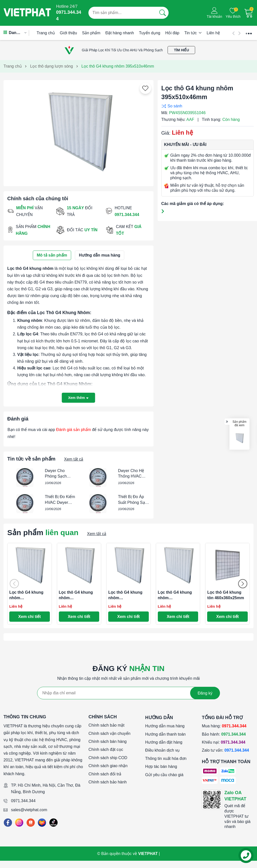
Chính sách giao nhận (108, 766)
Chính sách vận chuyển (109, 733)
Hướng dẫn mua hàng (165, 726)
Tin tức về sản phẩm (31, 459)
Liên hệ (213, 33)
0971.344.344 (23, 801)
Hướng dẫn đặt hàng (164, 742)
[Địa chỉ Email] (128, 693)
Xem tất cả (74, 459)
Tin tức (193, 33)
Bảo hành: (224, 734)
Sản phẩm (91, 33)
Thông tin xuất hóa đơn (166, 758)
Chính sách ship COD (108, 758)
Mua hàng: (224, 726)
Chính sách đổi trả (105, 774)
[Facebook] (8, 823)
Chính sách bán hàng (107, 741)
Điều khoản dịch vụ (163, 750)
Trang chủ (46, 33)
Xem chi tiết (30, 617)
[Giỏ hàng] (249, 13)
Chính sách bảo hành (107, 782)
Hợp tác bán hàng (161, 767)
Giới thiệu (69, 33)
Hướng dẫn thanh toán (166, 734)
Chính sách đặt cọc (106, 749)
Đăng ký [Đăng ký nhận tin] (205, 693)
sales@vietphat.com (29, 810)
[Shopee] (31, 823)
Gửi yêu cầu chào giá (164, 775)
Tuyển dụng (150, 33)
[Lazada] (42, 823)
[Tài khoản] (214, 13)
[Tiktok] (53, 823)
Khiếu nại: (224, 742)
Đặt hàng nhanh (120, 33)
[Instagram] (19, 823)
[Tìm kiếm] (163, 13)
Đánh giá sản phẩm (74, 430)
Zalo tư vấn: (225, 750)
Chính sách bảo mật (106, 725)
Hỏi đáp (172, 33)
